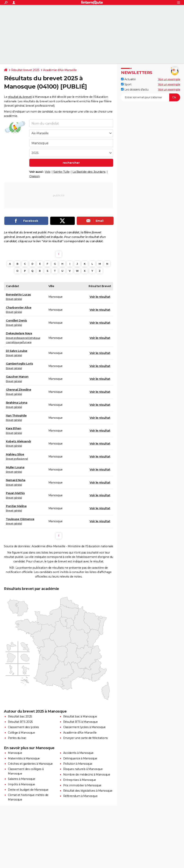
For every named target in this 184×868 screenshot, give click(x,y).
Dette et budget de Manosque (28, 790)
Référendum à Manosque (80, 796)
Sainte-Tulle (61, 172)
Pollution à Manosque (78, 764)
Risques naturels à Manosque (83, 769)
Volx (48, 172)
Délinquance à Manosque (80, 758)
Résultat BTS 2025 (20, 722)
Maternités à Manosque (24, 758)
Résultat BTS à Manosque (80, 722)
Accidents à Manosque (78, 753)
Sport (126, 84)
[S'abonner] (151, 97)
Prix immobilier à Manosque (82, 785)
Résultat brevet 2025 (25, 70)
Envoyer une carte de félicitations (86, 738)
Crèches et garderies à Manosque (30, 764)
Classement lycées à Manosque (84, 727)
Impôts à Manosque (21, 784)
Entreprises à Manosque (80, 780)
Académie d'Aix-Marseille (60, 70)
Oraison (35, 176)
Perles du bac (17, 738)
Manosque (15, 753)
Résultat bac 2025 (20, 716)
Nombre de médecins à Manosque (87, 775)
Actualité (128, 79)
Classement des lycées (23, 727)
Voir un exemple (169, 79)
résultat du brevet (20, 97)
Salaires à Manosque (22, 779)
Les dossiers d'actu (135, 90)
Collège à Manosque (21, 733)
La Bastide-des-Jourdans (89, 172)
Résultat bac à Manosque (80, 716)
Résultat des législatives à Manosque (88, 791)
